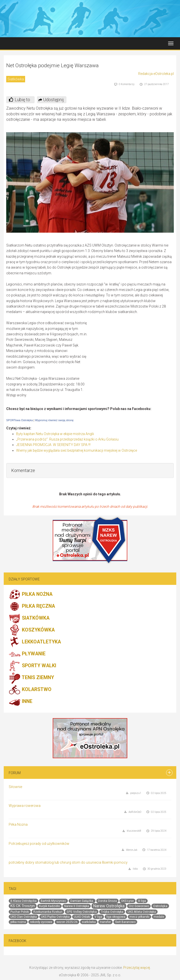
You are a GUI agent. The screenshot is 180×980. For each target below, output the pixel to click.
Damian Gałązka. (82, 901)
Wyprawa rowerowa (25, 806)
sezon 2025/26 (67, 922)
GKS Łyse (127, 901)
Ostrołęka (160, 906)
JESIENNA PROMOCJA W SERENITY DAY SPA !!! (53, 445)
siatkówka (89, 922)
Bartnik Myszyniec (53, 901)
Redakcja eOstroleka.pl (156, 74)
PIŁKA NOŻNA (31, 595)
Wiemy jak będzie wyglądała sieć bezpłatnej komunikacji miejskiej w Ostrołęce (77, 450)
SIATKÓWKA (29, 618)
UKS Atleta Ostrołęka (142, 912)
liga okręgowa (116, 917)
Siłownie (15, 787)
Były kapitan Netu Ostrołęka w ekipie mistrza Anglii (55, 434)
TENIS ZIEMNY (31, 678)
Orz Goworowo (139, 906)
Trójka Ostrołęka (112, 912)
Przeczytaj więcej (137, 968)
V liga (98, 917)
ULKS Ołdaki (82, 917)
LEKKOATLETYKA (35, 642)
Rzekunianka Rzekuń (48, 912)
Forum (15, 773)
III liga (142, 901)
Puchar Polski (20, 912)
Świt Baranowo (125, 922)
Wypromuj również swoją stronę (54, 420)
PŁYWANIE (27, 654)
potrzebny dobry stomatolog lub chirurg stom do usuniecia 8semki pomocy (68, 862)
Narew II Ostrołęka (77, 906)
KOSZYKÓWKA (32, 630)
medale (159, 917)
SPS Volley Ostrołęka (82, 912)
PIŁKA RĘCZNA (32, 606)
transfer (105, 922)
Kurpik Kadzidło (49, 906)
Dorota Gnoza (107, 901)
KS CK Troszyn (23, 906)
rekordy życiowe (41, 922)
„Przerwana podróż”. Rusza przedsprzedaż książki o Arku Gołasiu (67, 439)
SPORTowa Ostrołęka (20, 420)
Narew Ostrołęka (109, 906)
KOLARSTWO (30, 690)
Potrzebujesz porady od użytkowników (39, 844)
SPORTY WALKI (32, 666)
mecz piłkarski (139, 917)
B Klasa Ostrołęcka (23, 901)
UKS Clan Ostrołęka (24, 917)
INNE (21, 702)
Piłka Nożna (18, 824)
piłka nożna (18, 922)
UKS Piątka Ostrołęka (55, 917)
